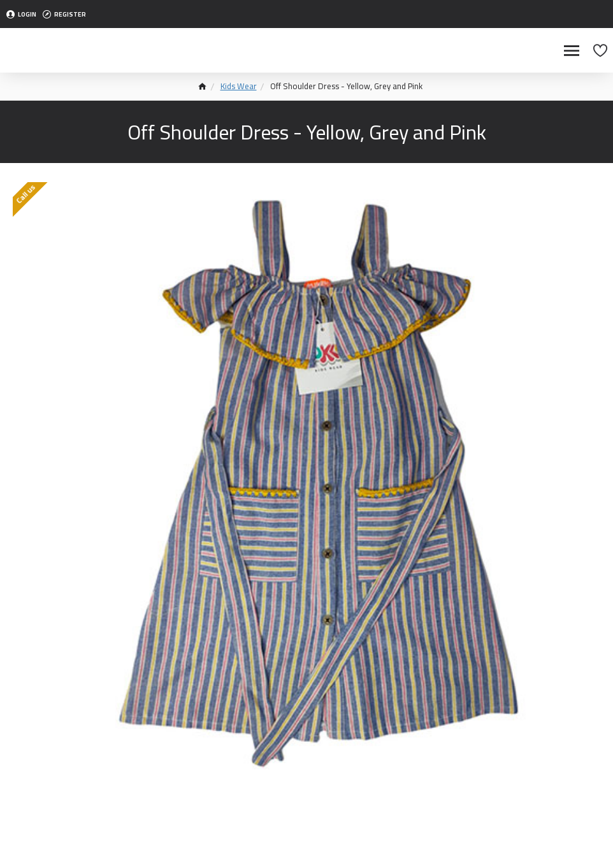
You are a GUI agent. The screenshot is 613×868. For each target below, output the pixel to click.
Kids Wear (239, 87)
